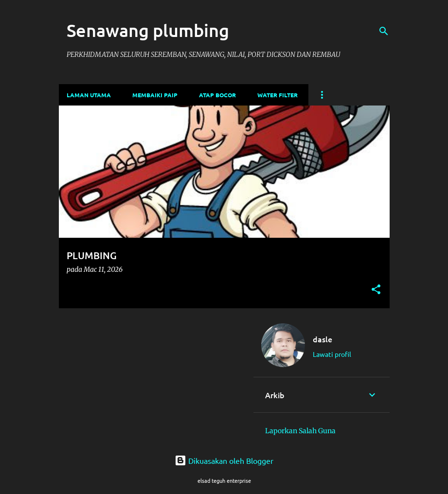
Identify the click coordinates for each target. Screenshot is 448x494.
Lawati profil (332, 354)
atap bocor (217, 95)
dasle (323, 339)
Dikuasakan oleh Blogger (224, 460)
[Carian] (384, 31)
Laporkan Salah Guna (300, 431)
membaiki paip (155, 95)
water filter (278, 95)
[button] (376, 290)
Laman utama (89, 95)
